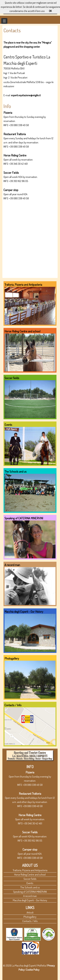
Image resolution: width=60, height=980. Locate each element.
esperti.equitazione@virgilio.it (26, 95)
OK (50, 11)
